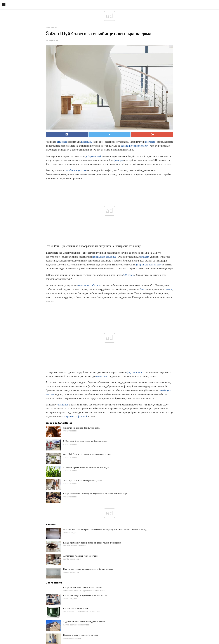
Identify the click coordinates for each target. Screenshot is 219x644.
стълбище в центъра (76, 170)
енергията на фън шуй (75, 416)
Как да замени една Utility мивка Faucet (82, 588)
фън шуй (118, 160)
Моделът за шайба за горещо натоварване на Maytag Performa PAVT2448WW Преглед (105, 530)
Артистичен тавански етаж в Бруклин (81, 556)
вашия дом (87, 142)
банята (143, 289)
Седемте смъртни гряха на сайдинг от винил (84, 622)
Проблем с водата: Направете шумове (81, 635)
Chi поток (129, 275)
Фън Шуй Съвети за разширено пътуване (82, 480)
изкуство (145, 257)
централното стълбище (104, 257)
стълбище (62, 142)
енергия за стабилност (90, 285)
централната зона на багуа (149, 265)
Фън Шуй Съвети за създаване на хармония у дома (87, 454)
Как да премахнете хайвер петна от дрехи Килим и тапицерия (92, 543)
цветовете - (151, 142)
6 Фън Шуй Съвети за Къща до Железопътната (85, 441)
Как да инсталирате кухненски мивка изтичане (85, 595)
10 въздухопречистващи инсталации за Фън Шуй (86, 467)
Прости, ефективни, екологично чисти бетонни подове (88, 569)
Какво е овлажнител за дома (76, 609)
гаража (168, 289)
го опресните (102, 376)
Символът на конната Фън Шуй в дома (81, 428)
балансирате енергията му (134, 146)
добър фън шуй (94, 156)
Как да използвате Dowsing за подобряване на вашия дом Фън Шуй (95, 494)
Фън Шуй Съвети (52, 27)
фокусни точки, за (136, 372)
